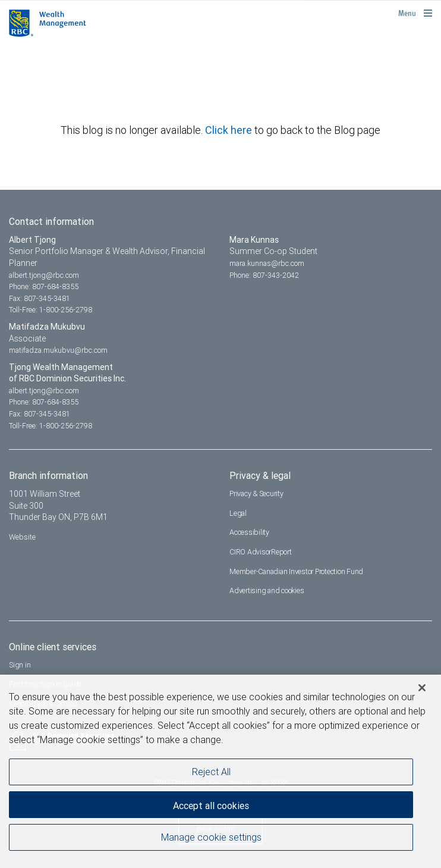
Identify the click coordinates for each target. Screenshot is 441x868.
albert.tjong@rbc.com (44, 275)
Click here (230, 130)
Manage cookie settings (211, 837)
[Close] (422, 688)
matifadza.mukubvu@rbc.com (58, 350)
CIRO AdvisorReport (261, 552)
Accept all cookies (211, 806)
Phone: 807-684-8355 (44, 286)
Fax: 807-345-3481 (40, 298)
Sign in (20, 665)
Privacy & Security (256, 493)
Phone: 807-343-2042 (264, 275)
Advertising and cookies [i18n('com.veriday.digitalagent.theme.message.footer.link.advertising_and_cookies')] (267, 590)
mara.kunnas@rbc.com (267, 263)
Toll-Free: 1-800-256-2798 (51, 310)
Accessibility (249, 532)
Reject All (211, 772)
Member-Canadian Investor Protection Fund (296, 571)
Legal (238, 513)
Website (22, 537)
